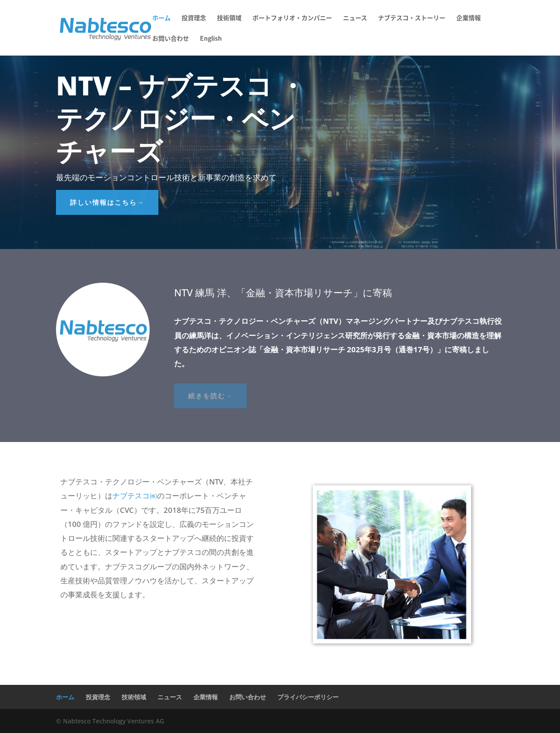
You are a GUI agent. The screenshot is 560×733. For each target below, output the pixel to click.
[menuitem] (211, 45)
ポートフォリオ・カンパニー (292, 18)
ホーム (161, 18)
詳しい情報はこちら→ (107, 202)
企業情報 (469, 18)
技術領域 (229, 18)
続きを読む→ (210, 396)
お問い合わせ (171, 39)
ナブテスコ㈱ (135, 496)
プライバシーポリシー (308, 697)
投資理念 (194, 18)
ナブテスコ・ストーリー (412, 18)
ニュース (355, 18)
